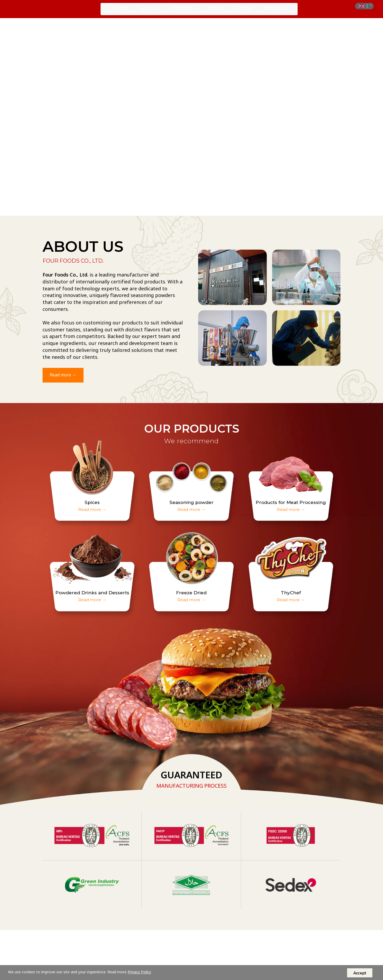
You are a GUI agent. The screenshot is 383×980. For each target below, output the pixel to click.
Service (216, 12)
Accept (360, 973)
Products (184, 12)
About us (150, 12)
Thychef (244, 12)
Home (122, 12)
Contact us (276, 12)
